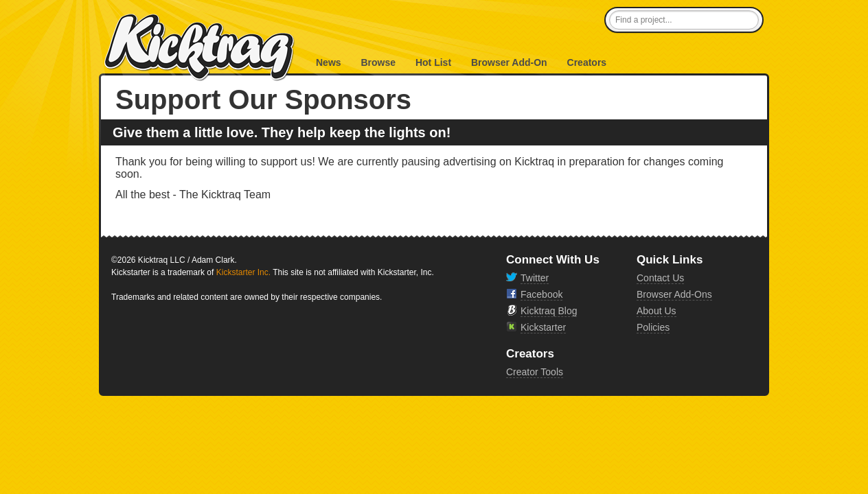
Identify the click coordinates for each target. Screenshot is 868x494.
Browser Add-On (509, 62)
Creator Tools (535, 372)
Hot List (433, 62)
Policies (653, 327)
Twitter (535, 278)
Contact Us (660, 278)
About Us (656, 311)
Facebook (541, 294)
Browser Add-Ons (674, 294)
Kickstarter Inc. (243, 272)
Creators (587, 62)
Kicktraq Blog (549, 311)
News (329, 62)
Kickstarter (543, 327)
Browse (378, 62)
